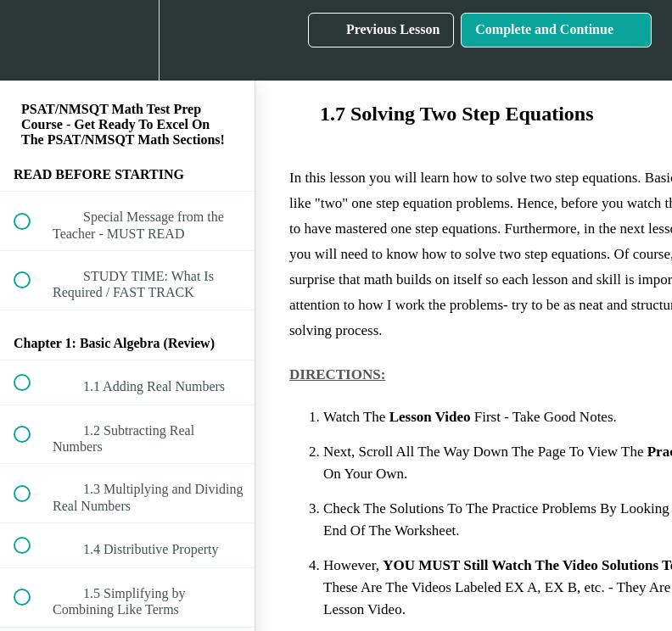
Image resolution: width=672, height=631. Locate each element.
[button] (31, 40)
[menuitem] (127, 40)
